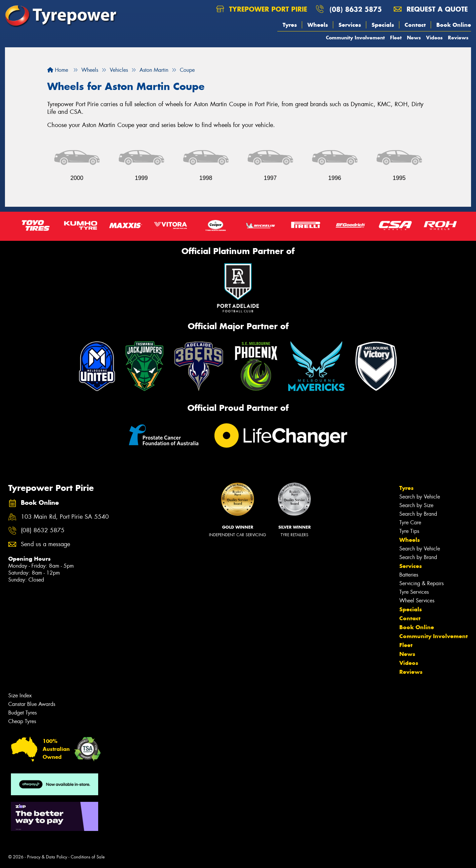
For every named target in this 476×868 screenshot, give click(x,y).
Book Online (454, 25)
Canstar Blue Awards (32, 704)
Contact (415, 25)
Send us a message (45, 544)
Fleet (396, 38)
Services (350, 25)
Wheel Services (417, 601)
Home (58, 70)
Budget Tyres (22, 713)
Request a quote (431, 9)
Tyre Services (414, 592)
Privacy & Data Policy (47, 857)
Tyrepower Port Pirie (262, 9)
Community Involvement (355, 38)
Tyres (290, 25)
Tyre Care (410, 522)
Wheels (318, 25)
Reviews (458, 38)
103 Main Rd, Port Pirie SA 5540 (65, 517)
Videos (434, 38)
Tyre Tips (409, 531)
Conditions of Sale (88, 857)
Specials (383, 25)
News (414, 38)
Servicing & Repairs (421, 583)
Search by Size (416, 505)
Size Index (20, 695)
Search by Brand (418, 514)
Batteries (409, 575)
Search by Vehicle (420, 497)
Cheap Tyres (22, 721)
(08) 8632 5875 (356, 9)
